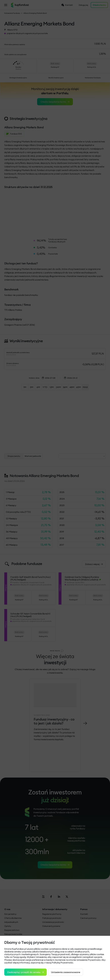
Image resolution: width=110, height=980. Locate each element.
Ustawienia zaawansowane (66, 972)
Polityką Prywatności (62, 963)
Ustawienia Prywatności (88, 960)
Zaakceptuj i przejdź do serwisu (25, 972)
